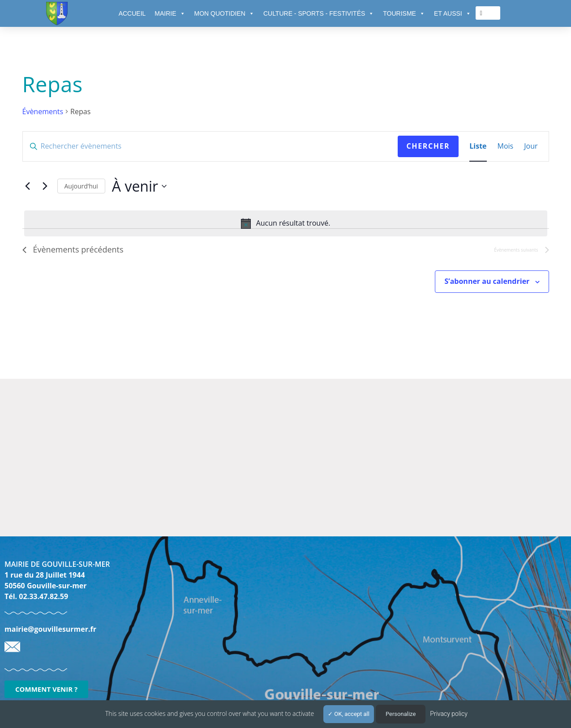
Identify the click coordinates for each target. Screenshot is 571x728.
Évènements (43, 111)
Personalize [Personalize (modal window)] (401, 714)
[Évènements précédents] (28, 186)
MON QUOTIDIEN (224, 13)
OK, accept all (349, 714)
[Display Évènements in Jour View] (531, 146)
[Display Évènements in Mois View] (506, 146)
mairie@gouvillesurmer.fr (50, 629)
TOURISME (404, 13)
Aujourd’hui (81, 186)
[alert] (286, 223)
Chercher (428, 146)
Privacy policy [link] (449, 714)
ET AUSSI (453, 13)
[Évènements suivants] (45, 186)
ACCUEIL (132, 13)
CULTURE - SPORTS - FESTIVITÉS (319, 13)
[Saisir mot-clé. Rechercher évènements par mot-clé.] (210, 146)
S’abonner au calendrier (487, 281)
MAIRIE (170, 13)
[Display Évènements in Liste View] (478, 146)
